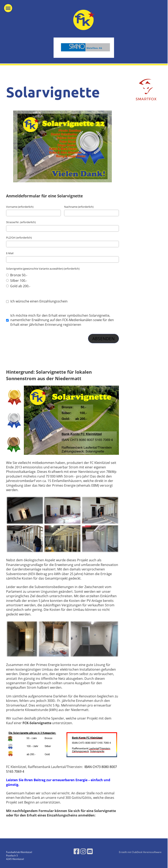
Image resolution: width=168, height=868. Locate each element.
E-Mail (10, 253)
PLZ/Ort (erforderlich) (19, 238)
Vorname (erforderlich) (20, 207)
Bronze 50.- (17, 275)
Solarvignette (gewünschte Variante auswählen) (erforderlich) (43, 269)
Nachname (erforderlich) (79, 207)
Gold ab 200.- (18, 286)
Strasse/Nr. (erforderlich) (21, 222)
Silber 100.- (17, 281)
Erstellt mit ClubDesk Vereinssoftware (140, 852)
